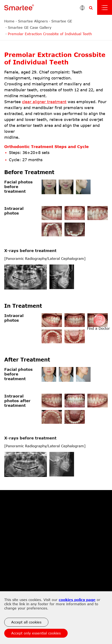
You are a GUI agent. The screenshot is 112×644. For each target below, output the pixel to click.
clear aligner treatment (44, 102)
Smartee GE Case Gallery (30, 28)
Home (9, 21)
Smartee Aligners (33, 21)
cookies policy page (77, 600)
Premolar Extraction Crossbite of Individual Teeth (50, 34)
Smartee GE (62, 21)
